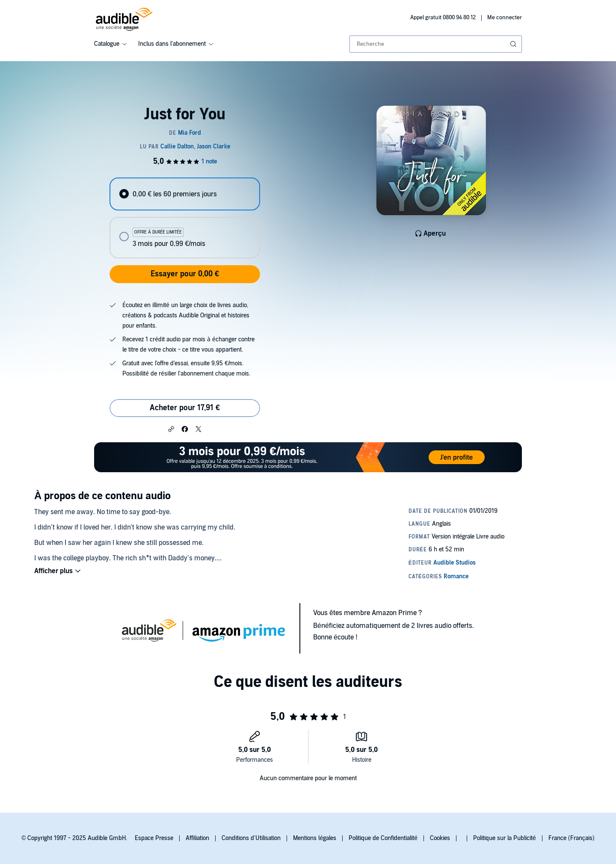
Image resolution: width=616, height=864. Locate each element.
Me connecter (505, 18)
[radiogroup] (185, 218)
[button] (171, 429)
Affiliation (197, 838)
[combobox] (436, 44)
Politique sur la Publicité (505, 838)
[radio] (185, 194)
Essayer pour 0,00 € (185, 274)
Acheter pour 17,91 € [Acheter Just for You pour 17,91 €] (185, 408)
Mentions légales (315, 838)
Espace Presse (154, 838)
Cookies (440, 838)
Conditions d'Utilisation (251, 838)
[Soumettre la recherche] (514, 44)
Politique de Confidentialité (383, 838)
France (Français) (572, 838)
